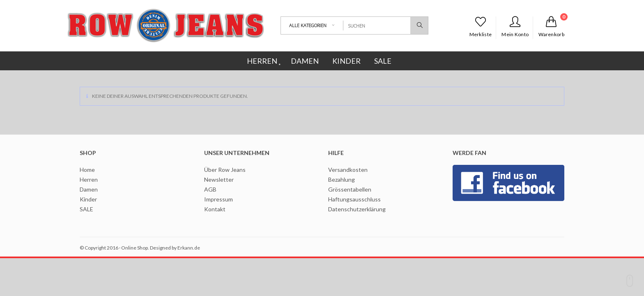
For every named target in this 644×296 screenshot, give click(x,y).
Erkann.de (189, 248)
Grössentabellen (350, 189)
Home (87, 170)
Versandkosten (348, 170)
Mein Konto (515, 27)
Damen (89, 189)
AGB (210, 189)
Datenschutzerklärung (357, 209)
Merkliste (481, 27)
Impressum (218, 199)
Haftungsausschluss (354, 199)
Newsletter (219, 179)
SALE (86, 209)
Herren (89, 179)
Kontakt (215, 209)
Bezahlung (342, 179)
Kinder (88, 199)
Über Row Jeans (225, 170)
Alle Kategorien (308, 25)
